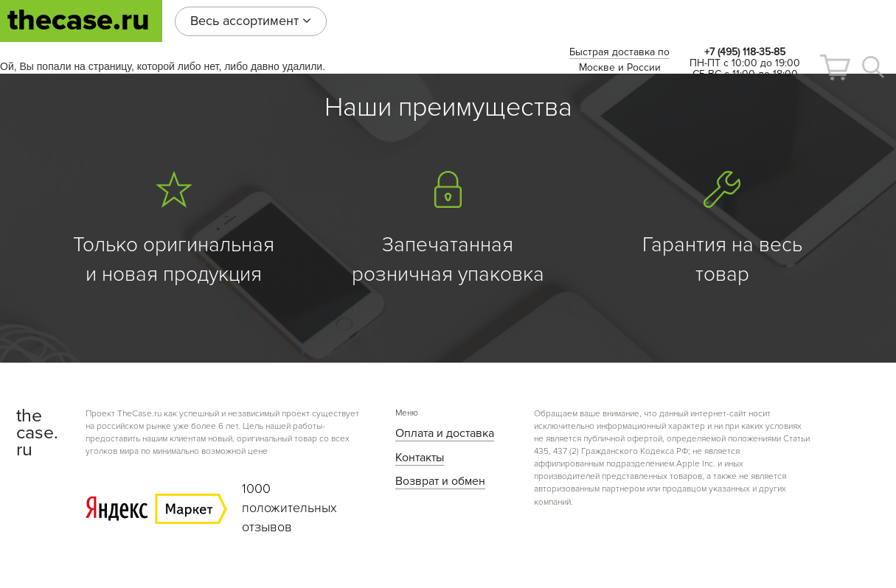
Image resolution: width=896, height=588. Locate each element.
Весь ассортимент (251, 21)
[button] (835, 67)
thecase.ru (79, 20)
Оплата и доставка (445, 433)
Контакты (420, 458)
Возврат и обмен (440, 481)
